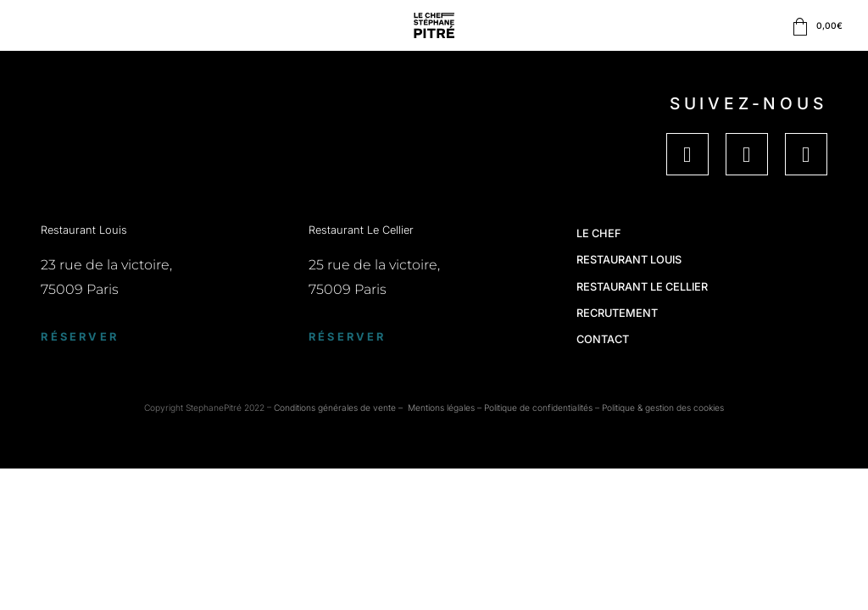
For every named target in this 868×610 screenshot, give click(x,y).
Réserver (80, 337)
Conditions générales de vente (335, 408)
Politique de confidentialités (538, 408)
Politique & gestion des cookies (663, 408)
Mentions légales (441, 408)
